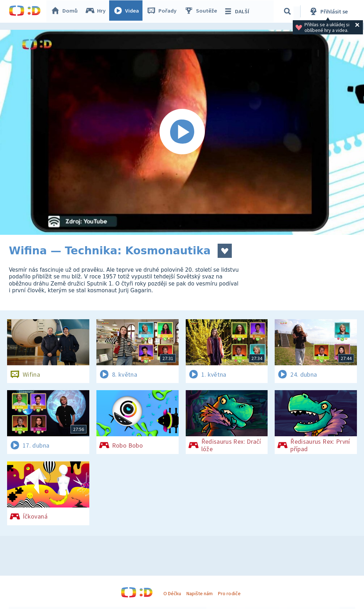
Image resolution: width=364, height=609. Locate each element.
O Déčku (172, 593)
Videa (128, 11)
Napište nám (200, 593)
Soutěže (202, 11)
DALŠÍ (238, 11)
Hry (97, 11)
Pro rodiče (229, 593)
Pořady (163, 11)
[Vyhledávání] (289, 11)
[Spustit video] (182, 132)
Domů (66, 11)
